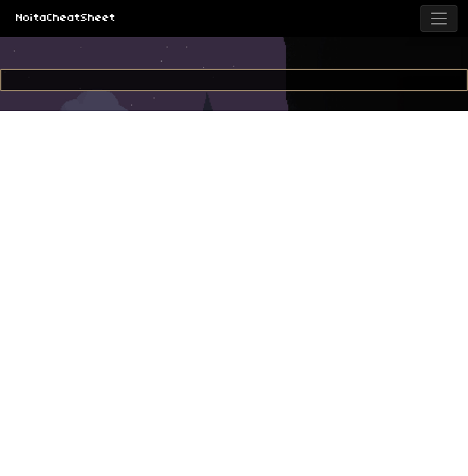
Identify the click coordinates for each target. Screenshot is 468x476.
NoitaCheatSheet (66, 18)
